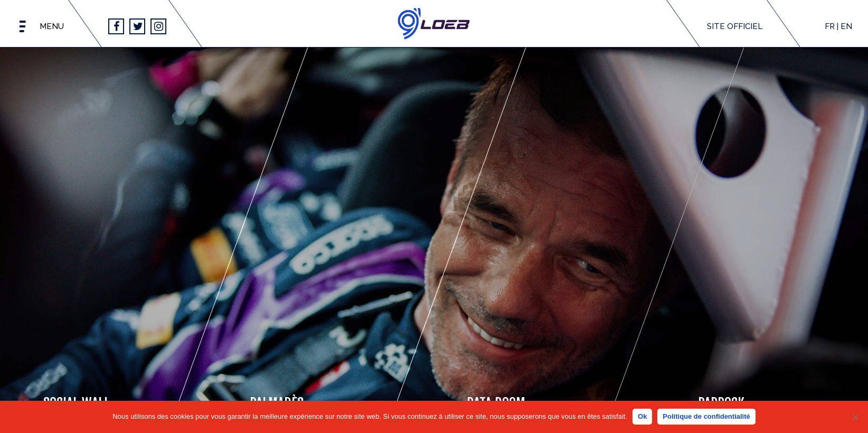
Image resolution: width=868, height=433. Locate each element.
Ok (642, 416)
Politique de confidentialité (706, 416)
